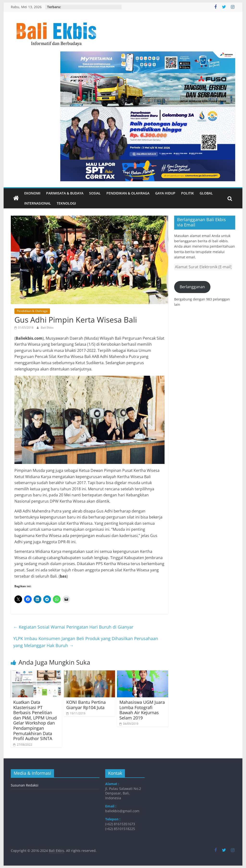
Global (206, 193)
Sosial (95, 193)
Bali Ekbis (47, 328)
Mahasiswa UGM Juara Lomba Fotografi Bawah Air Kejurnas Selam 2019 (142, 710)
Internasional (38, 203)
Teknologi (66, 203)
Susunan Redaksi (25, 785)
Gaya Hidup (165, 193)
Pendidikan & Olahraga (128, 193)
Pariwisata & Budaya (65, 193)
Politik (188, 193)
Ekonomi (32, 193)
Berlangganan (192, 287)
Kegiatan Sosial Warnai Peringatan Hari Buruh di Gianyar (73, 627)
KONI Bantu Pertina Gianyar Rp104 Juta (86, 705)
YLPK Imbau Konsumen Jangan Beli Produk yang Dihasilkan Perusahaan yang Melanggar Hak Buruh (86, 642)
